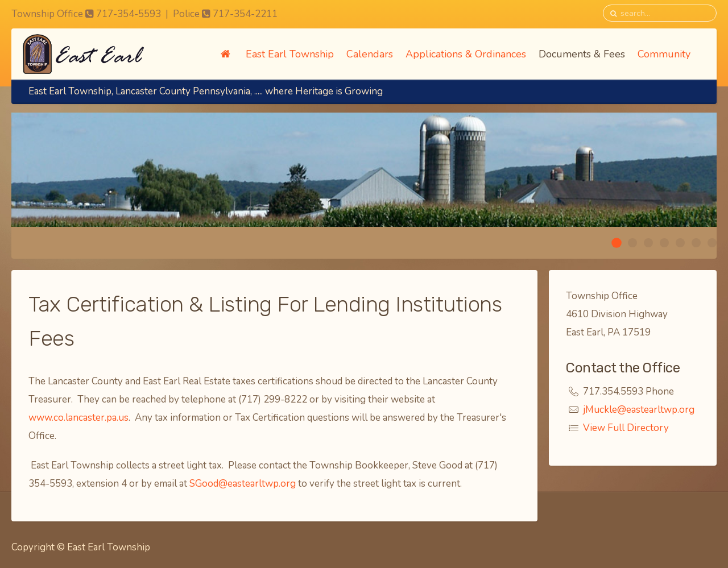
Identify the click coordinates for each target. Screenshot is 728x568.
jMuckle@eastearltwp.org (639, 410)
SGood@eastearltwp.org (243, 484)
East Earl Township (290, 54)
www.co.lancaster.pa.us (78, 418)
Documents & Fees (582, 54)
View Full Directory (626, 428)
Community (664, 54)
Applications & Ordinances (466, 54)
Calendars (370, 54)
